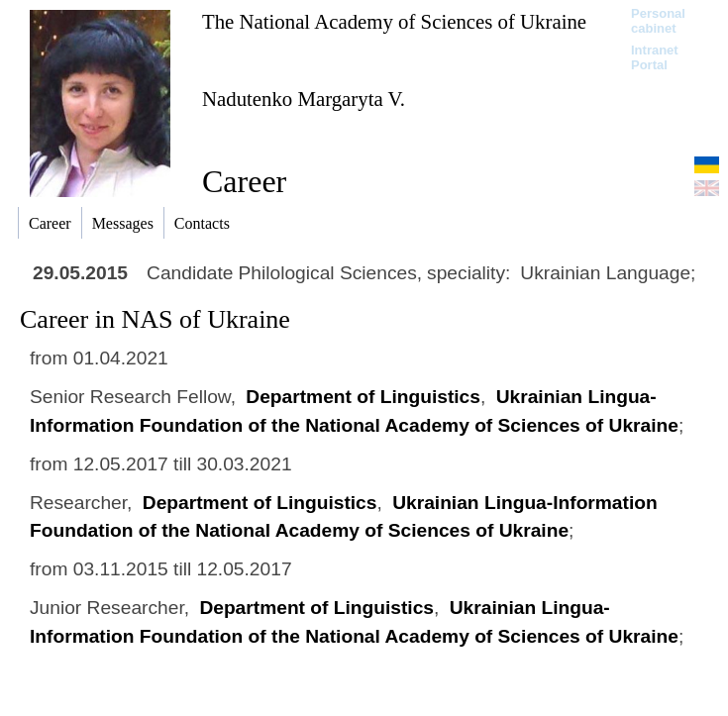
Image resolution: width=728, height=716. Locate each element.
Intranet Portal (655, 57)
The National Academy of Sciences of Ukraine (394, 21)
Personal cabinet (658, 21)
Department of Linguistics (363, 397)
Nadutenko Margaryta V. (304, 99)
